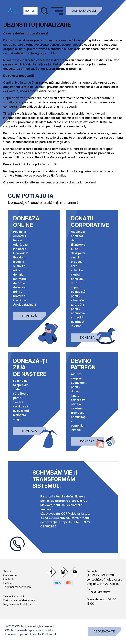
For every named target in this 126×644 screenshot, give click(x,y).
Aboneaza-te (104, 631)
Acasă (7, 571)
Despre (8, 583)
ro (27, 11)
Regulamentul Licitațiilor (17, 604)
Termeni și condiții (14, 596)
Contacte (9, 579)
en (33, 11)
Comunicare (10, 575)
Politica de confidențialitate (19, 600)
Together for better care (17, 587)
